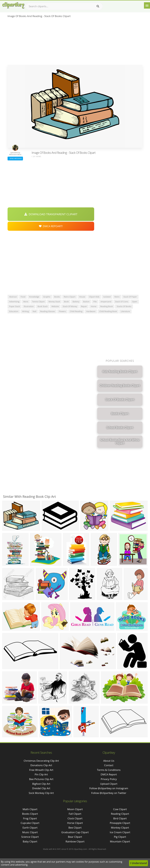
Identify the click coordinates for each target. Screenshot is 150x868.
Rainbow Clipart (75, 841)
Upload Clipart (109, 784)
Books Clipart (30, 814)
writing (26, 311)
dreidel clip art (41, 788)
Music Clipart (30, 832)
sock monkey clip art (41, 793)
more (26, 302)
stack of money (70, 306)
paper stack (15, 306)
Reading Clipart (120, 814)
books (57, 297)
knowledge (34, 297)
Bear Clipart (75, 837)
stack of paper (130, 297)
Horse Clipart (75, 823)
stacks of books (124, 306)
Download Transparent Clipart (51, 214)
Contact (109, 765)
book (66, 302)
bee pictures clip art (41, 779)
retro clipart (70, 297)
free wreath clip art (41, 770)
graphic (47, 297)
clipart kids (94, 297)
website (55, 306)
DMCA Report (109, 774)
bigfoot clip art (41, 784)
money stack (54, 302)
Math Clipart (30, 809)
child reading (76, 311)
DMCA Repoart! (51, 226)
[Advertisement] (75, 42)
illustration (29, 306)
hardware (91, 311)
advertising (14, 302)
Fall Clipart (75, 814)
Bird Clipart (120, 818)
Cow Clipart (120, 809)
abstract (13, 297)
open (135, 302)
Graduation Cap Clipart (75, 832)
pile (95, 302)
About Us (109, 761)
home (94, 306)
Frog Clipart (30, 818)
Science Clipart (30, 837)
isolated (107, 297)
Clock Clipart (75, 818)
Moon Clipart (75, 809)
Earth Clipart (30, 828)
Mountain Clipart (120, 841)
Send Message (15, 158)
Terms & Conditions (109, 770)
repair (84, 306)
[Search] (98, 6)
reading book (106, 306)
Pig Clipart (120, 837)
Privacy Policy (109, 779)
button (86, 302)
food (23, 297)
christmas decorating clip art (41, 761)
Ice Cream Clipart (120, 832)
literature (125, 311)
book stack (43, 306)
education (14, 311)
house (82, 297)
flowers (62, 311)
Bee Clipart (75, 828)
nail (35, 311)
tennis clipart (38, 302)
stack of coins (122, 302)
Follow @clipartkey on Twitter (109, 793)
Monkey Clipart (120, 828)
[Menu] (147, 5)
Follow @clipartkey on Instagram (109, 788)
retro (117, 297)
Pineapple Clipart (120, 823)
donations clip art (41, 765)
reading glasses (48, 311)
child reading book (108, 311)
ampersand (106, 302)
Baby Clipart (30, 841)
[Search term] (64, 6)
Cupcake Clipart (30, 823)
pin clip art (41, 774)
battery (76, 302)
